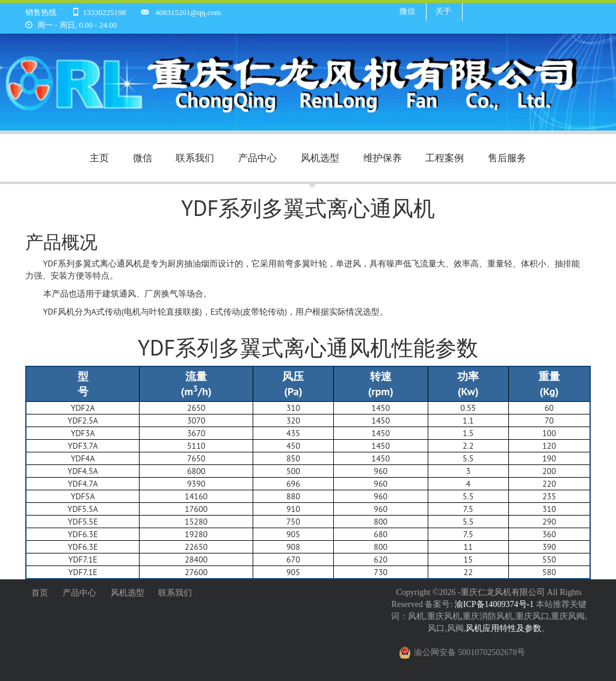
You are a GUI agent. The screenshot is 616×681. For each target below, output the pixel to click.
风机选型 (320, 158)
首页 (40, 593)
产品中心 (257, 158)
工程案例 (445, 158)
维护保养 (383, 158)
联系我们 (195, 158)
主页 (99, 158)
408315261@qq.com (188, 12)
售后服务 (507, 158)
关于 (443, 11)
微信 (407, 11)
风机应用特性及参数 (504, 628)
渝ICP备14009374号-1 (495, 604)
